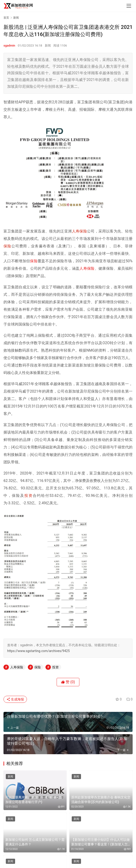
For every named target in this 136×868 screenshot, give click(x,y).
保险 (7, 246)
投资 (29, 496)
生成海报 (15, 699)
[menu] (129, 6)
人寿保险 (79, 231)
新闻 (48, 45)
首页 (6, 18)
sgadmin (9, 45)
